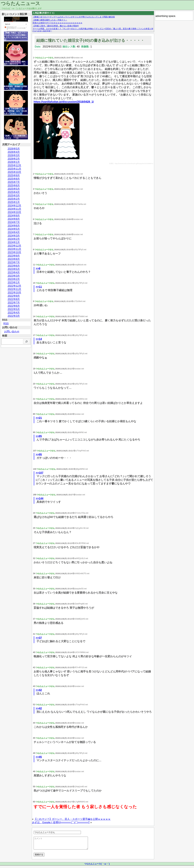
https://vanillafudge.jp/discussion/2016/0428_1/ (64, 102)
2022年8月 (14, 299)
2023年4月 (14, 272)
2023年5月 (14, 269)
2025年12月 (14, 165)
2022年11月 (14, 289)
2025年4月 (14, 192)
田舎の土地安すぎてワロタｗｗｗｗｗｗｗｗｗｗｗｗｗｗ (57, 23)
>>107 (40, 473)
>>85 (39, 436)
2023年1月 (14, 282)
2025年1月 (14, 202)
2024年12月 (14, 206)
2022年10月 (14, 292)
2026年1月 (14, 162)
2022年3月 (14, 316)
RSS (6, 324)
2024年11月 (14, 209)
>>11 (39, 287)
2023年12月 (14, 246)
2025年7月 (14, 182)
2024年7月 (14, 222)
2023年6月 (14, 266)
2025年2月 (14, 199)
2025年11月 (14, 169)
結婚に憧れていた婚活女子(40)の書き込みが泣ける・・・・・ (90, 40)
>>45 (39, 757)
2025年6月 (14, 185)
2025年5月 (14, 189)
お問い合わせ (12, 332)
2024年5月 (14, 229)
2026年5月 (14, 149)
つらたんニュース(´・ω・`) (97, 866)
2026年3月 (14, 155)
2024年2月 (14, 239)
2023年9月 (14, 256)
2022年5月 (14, 309)
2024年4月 (14, 232)
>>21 (39, 418)
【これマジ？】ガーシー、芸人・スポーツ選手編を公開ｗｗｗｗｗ (72, 819)
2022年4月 (14, 313)
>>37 (39, 638)
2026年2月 (14, 159)
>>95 (39, 454)
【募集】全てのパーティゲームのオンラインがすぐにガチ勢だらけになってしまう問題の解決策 (74, 17)
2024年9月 (14, 216)
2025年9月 (14, 175)
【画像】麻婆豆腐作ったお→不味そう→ (50, 20)
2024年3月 (14, 236)
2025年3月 (14, 195)
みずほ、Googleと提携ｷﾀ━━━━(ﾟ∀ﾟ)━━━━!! (61, 822)
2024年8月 (14, 219)
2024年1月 (14, 242)
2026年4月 (14, 152)
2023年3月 (14, 276)
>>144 (40, 498)
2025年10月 (14, 172)
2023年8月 (14, 259)
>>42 (39, 690)
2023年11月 (14, 249)
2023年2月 (14, 279)
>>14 (39, 339)
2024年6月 (14, 226)
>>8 (38, 268)
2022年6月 (14, 306)
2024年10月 (14, 212)
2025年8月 (14, 179)
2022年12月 (14, 286)
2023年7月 (14, 262)
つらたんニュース (20, 3)
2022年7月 (14, 303)
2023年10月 (14, 252)
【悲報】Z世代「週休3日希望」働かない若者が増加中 (56, 26)
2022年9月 (14, 296)
